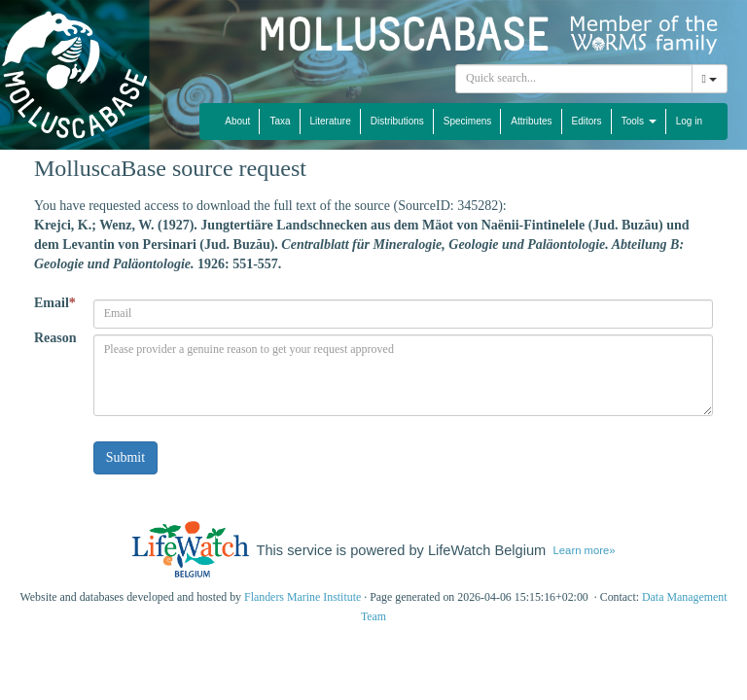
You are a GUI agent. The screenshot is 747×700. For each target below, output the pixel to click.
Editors (587, 121)
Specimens (467, 121)
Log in (689, 121)
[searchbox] (574, 79)
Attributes (531, 121)
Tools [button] (639, 121)
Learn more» (585, 550)
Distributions (397, 121)
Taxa (280, 121)
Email (55, 303)
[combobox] (574, 79)
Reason (55, 338)
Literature (331, 121)
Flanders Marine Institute (302, 597)
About (237, 121)
